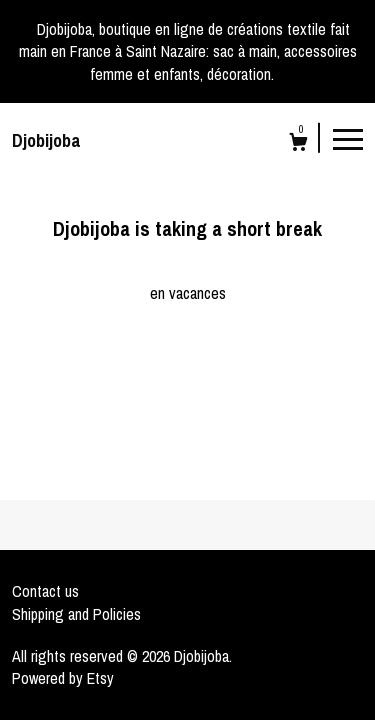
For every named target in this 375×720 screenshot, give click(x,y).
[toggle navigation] (348, 138)
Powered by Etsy (63, 678)
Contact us (45, 591)
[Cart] (298, 144)
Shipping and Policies (76, 614)
